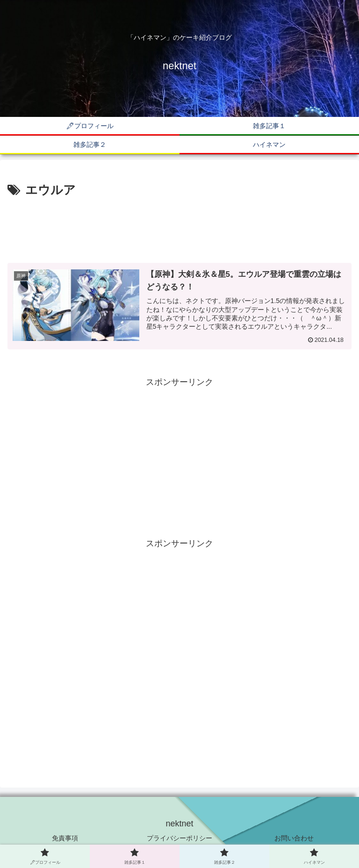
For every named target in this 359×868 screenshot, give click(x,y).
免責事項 (65, 838)
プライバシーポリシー (179, 838)
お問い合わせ (294, 838)
